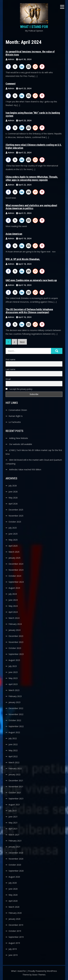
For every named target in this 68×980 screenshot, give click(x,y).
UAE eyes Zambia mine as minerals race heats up (31, 280)
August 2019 (14, 943)
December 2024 (16, 564)
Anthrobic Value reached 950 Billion (25, 469)
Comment (11, 84)
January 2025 (14, 558)
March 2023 (14, 690)
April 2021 (13, 829)
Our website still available (21, 444)
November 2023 (16, 642)
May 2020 (13, 895)
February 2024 (15, 624)
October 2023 (15, 648)
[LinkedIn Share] (22, 67)
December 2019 (16, 925)
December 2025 (16, 510)
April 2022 (13, 756)
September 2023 (16, 654)
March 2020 (14, 907)
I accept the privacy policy (19, 389)
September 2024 (16, 582)
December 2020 (16, 853)
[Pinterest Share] (42, 67)
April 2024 (13, 612)
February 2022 (15, 768)
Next (22, 342)
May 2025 (13, 540)
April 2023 (13, 684)
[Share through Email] (29, 67)
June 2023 (13, 672)
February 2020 (15, 913)
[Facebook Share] (8, 67)
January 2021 (14, 847)
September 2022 (16, 726)
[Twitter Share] (15, 67)
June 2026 (13, 492)
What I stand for (34, 27)
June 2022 (13, 744)
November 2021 (16, 787)
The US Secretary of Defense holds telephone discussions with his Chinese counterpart (29, 311)
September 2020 (16, 871)
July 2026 (13, 486)
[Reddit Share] (35, 67)
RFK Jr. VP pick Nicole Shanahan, (23, 259)
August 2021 (14, 805)
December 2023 (16, 636)
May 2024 (13, 606)
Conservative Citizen (18, 410)
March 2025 (14, 552)
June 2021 (13, 817)
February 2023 (15, 696)
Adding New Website (19, 438)
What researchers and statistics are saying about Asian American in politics (31, 207)
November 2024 (16, 570)
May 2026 (13, 498)
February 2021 (15, 841)
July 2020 (13, 883)
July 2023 (13, 666)
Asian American (14, 234)
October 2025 (15, 522)
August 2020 (14, 877)
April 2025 (13, 546)
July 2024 (13, 594)
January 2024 (14, 630)
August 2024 (14, 588)
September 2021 (16, 799)
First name (10, 359)
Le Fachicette (15, 422)
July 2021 (13, 811)
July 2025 (13, 528)
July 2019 (13, 949)
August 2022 (14, 732)
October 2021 (15, 793)
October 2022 (15, 720)
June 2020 (13, 889)
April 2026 (13, 504)
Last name (10, 369)
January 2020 (14, 919)
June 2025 (13, 534)
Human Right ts (16, 416)
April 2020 (13, 901)
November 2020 (16, 859)
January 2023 (14, 702)
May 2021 (13, 823)
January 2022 (14, 774)
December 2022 (16, 708)
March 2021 (14, 835)
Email (8, 379)
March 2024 (14, 618)
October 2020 (15, 865)
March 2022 (14, 762)
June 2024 (13, 600)
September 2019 (16, 937)
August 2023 (14, 660)
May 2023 (13, 678)
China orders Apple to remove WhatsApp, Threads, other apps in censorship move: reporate (32, 178)
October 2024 (15, 576)
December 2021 (16, 780)
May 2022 (13, 750)
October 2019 (15, 931)
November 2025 (16, 516)
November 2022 (16, 714)
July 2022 (13, 738)
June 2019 (13, 955)
